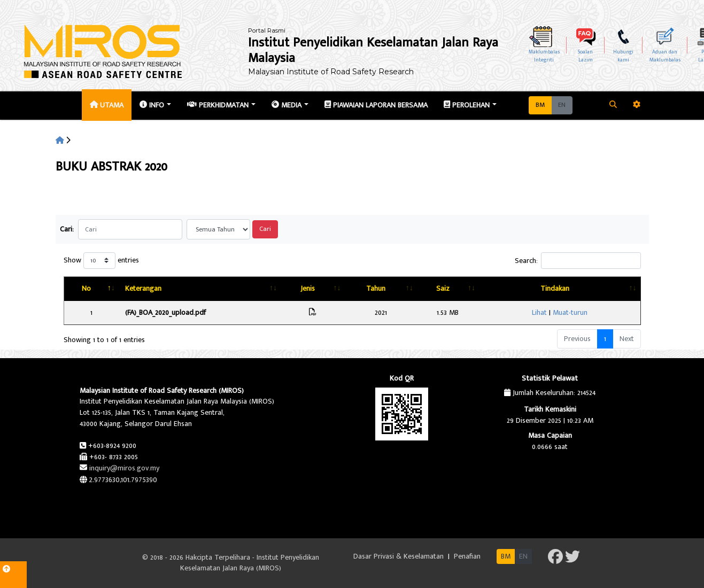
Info (152, 105)
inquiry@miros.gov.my (124, 468)
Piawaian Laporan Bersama (376, 105)
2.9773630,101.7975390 (123, 480)
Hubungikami (623, 56)
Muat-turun (604, 312)
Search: (578, 261)
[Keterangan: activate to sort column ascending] (222, 289)
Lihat (574, 312)
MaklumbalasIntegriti (544, 56)
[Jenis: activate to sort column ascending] (354, 289)
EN (562, 105)
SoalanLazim (585, 56)
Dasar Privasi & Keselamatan (400, 556)
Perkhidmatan (218, 105)
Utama (107, 105)
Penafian (467, 556)
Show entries (101, 261)
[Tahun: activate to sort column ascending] (433, 289)
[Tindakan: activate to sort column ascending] (594, 289)
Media (287, 105)
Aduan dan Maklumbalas (665, 56)
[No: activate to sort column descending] (96, 289)
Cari (265, 229)
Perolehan (467, 105)
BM (540, 105)
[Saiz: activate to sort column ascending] (511, 289)
